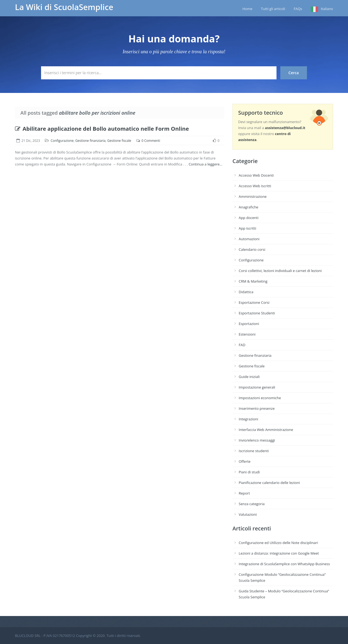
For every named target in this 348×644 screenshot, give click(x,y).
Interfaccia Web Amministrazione (266, 430)
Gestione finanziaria (90, 141)
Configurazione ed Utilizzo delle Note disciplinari (278, 543)
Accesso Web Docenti (256, 175)
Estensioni (247, 334)
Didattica (246, 292)
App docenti (249, 218)
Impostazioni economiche (260, 398)
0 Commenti (151, 141)
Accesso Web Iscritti (255, 186)
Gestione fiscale (119, 141)
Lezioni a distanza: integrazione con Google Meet (279, 553)
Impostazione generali (257, 387)
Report (244, 493)
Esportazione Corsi (254, 302)
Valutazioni (248, 514)
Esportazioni (249, 324)
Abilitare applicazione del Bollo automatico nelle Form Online (102, 129)
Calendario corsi (252, 249)
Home (248, 9)
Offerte (245, 461)
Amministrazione (253, 196)
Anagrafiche (248, 207)
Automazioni (249, 239)
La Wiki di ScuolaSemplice (64, 7)
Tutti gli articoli (273, 9)
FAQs (298, 9)
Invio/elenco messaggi (257, 440)
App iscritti (247, 228)
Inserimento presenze (257, 408)
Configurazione (62, 141)
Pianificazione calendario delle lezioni (269, 483)
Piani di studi (249, 472)
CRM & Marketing (253, 281)
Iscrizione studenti (254, 451)
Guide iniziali (249, 377)
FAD (242, 345)
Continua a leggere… (206, 164)
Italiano (327, 9)
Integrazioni (248, 419)
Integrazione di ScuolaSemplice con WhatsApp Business (284, 564)
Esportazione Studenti (257, 313)
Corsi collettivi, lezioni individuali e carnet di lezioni (280, 271)
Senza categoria (252, 504)
